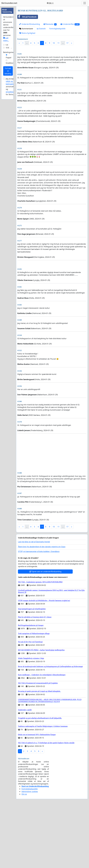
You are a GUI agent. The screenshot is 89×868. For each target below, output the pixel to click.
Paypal (9, 58)
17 (67, 43)
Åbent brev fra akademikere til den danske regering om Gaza (42, 608)
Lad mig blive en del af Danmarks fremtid (34, 603)
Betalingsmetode (10, 52)
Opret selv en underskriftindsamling (45, 633)
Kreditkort (10, 63)
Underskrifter (70, 24)
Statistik (41, 29)
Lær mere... (6, 39)
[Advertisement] (52, 64)
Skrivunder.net (9, 3)
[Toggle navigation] (85, 3)
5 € (7, 45)
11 (58, 43)
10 (54, 43)
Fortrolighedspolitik (57, 29)
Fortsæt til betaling (8, 71)
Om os (24, 855)
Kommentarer (26, 29)
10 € (7, 48)
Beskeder (50, 24)
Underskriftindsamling (30, 24)
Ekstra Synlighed (27, 33)
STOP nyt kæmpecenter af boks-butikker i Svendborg (39, 613)
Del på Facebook (27, 17)
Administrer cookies (30, 853)
